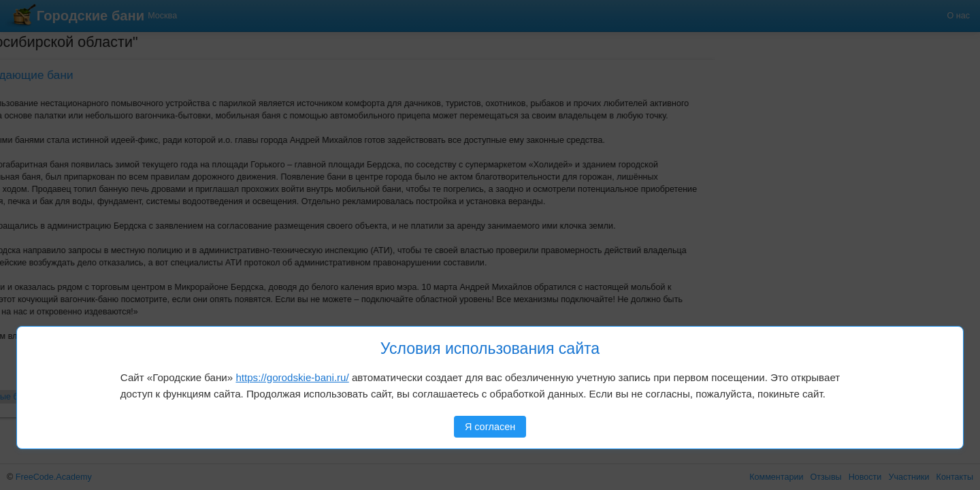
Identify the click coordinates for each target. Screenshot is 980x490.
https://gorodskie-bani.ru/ (292, 377)
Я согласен (490, 427)
